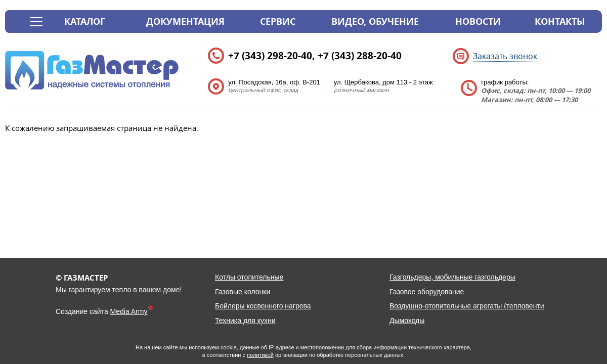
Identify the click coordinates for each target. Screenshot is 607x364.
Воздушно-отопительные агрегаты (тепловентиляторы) (480, 306)
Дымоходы (407, 321)
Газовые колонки (243, 292)
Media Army (129, 311)
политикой (260, 355)
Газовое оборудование (427, 292)
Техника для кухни (245, 321)
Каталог (85, 21)
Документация (185, 21)
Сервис (278, 21)
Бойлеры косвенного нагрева (263, 306)
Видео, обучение (375, 21)
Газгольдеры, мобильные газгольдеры (452, 277)
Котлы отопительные (249, 277)
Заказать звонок (505, 56)
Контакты (560, 21)
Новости (478, 21)
